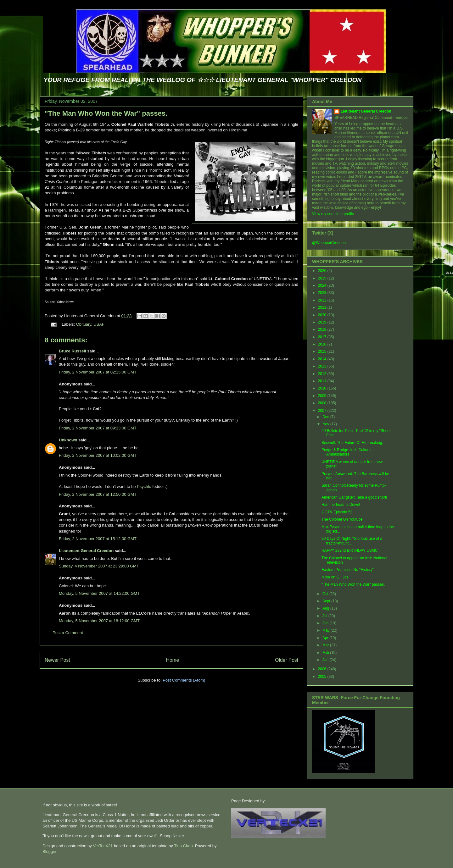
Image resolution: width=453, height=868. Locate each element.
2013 (323, 366)
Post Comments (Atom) (184, 680)
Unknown (68, 440)
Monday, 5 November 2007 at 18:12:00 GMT (99, 621)
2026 (323, 271)
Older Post (287, 660)
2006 (323, 669)
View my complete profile (333, 214)
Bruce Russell (73, 351)
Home (173, 660)
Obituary (84, 324)
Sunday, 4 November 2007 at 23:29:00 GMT (99, 566)
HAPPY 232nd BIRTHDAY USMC (350, 550)
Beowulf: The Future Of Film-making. (352, 443)
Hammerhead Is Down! (341, 505)
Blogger (49, 851)
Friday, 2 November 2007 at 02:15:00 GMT (98, 372)
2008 (323, 403)
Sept (327, 601)
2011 (323, 381)
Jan (326, 660)
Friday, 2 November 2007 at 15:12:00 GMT (98, 539)
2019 (323, 322)
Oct (326, 594)
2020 (323, 315)
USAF (99, 324)
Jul (325, 616)
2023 (323, 293)
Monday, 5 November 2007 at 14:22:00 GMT (99, 593)
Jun (326, 623)
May (327, 630)
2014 (323, 359)
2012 (323, 374)
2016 (323, 344)
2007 (323, 411)
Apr (326, 638)
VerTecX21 (103, 846)
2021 (323, 307)
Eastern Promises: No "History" (348, 570)
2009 (323, 396)
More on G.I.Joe (335, 577)
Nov (326, 424)
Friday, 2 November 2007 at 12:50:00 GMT (98, 494)
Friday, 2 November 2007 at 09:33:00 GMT (98, 428)
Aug (326, 608)
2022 (323, 300)
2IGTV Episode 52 (337, 512)
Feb (326, 653)
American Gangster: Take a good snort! (354, 497)
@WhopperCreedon (329, 243)
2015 (323, 351)
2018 (323, 329)
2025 (323, 278)
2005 (323, 677)
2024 (323, 285)
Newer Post (57, 660)
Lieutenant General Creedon (86, 551)
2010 (323, 388)
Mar (326, 645)
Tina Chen (183, 846)
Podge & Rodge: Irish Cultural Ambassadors (347, 452)
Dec (326, 417)
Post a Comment (68, 633)
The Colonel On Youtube (342, 519)
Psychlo (144, 487)
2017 (323, 337)
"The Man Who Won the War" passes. (106, 113)
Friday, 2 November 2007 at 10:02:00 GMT (98, 455)
